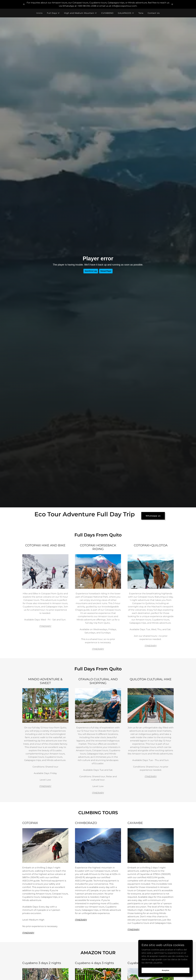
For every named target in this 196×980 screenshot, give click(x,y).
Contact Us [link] (154, 13)
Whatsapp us (153, 516)
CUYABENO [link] (107, 13)
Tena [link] (141, 13)
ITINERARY (45, 626)
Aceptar (166, 970)
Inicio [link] (39, 13)
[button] (53, 13)
